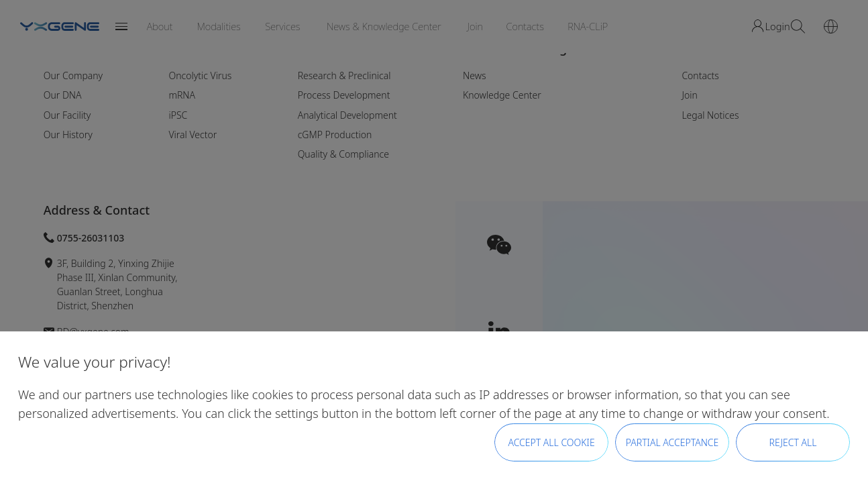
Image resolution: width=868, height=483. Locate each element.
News (475, 75)
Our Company (73, 75)
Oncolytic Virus (200, 75)
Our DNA (63, 95)
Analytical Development (347, 115)
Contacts (700, 75)
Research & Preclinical (344, 75)
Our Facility (67, 115)
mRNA (182, 95)
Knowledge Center (502, 95)
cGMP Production (335, 135)
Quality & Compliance (343, 154)
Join (689, 95)
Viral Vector (193, 135)
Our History (68, 135)
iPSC (178, 115)
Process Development (344, 95)
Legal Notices (710, 115)
